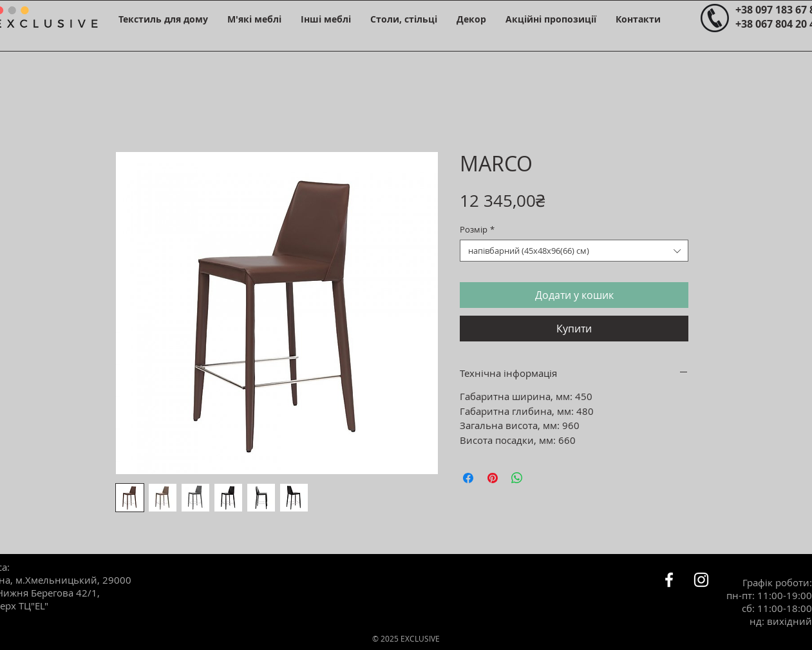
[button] (163, 19)
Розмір (477, 229)
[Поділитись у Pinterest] (493, 478)
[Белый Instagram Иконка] (701, 580)
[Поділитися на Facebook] (468, 478)
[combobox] (574, 251)
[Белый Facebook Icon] (669, 580)
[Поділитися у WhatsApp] (517, 478)
